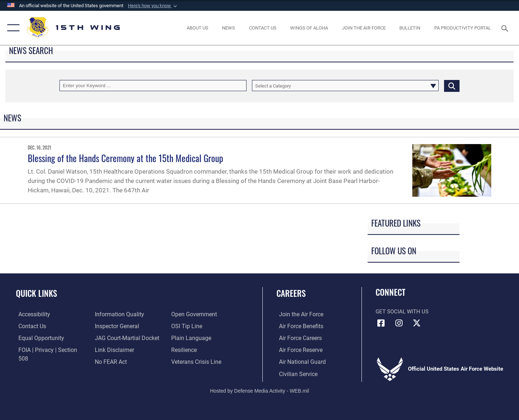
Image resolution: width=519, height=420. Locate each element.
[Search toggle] (506, 28)
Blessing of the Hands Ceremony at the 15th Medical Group (125, 158)
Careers (291, 293)
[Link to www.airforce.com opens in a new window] (298, 314)
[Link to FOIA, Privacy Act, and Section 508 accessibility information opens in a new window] (49, 349)
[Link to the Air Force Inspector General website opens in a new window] (115, 314)
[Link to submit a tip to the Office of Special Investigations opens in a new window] (186, 314)
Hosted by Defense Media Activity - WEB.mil (260, 390)
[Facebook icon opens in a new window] (381, 323)
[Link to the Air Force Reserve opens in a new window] (298, 349)
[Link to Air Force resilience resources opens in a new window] (184, 338)
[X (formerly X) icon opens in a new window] (417, 323)
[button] (153, 6)
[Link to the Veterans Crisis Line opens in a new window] (196, 349)
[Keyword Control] (153, 86)
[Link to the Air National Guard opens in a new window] (299, 361)
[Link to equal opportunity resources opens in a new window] (37, 338)
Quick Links (36, 293)
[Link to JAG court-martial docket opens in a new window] (125, 326)
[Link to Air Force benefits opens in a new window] (298, 326)
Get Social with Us (402, 312)
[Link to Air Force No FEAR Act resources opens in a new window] (110, 349)
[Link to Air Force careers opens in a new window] (298, 338)
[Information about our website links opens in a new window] (113, 338)
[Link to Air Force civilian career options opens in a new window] (295, 373)
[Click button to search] (452, 86)
